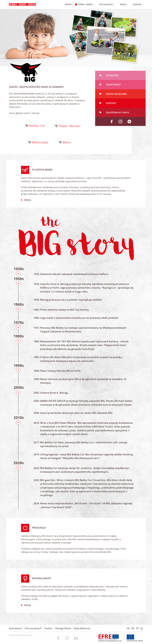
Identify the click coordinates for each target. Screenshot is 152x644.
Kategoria (112, 75)
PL (142, 628)
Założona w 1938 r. (118, 112)
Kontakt (111, 103)
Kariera (136, 4)
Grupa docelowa (116, 94)
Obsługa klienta (63, 628)
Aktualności (105, 4)
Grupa (67, 4)
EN (133, 628)
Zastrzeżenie (15, 628)
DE (128, 628)
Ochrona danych (33, 628)
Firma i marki (84, 4)
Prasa (122, 4)
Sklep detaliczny (82, 628)
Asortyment (113, 85)
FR (137, 628)
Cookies (48, 628)
